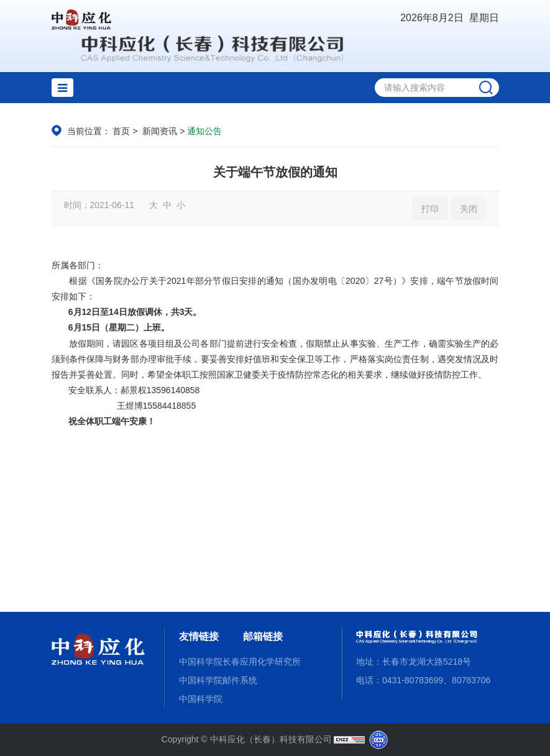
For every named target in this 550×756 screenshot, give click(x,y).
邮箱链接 (263, 636)
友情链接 (199, 636)
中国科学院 (201, 699)
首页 (121, 131)
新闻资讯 (160, 131)
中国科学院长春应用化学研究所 (240, 662)
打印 (430, 209)
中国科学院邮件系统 (218, 680)
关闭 (469, 209)
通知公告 (204, 131)
